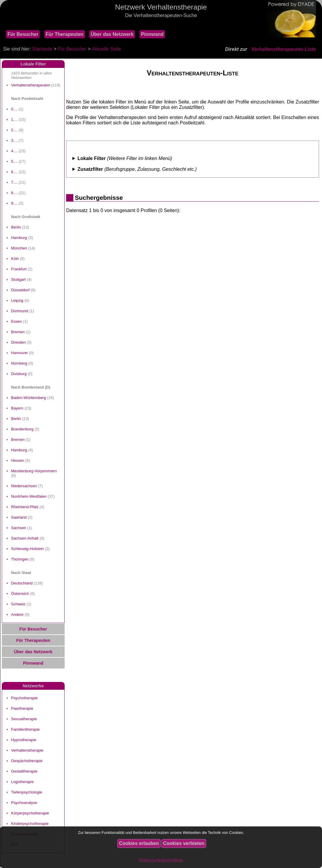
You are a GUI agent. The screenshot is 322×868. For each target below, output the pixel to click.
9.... (14, 203)
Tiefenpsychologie (27, 792)
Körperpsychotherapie (30, 813)
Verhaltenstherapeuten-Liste (284, 49)
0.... (14, 109)
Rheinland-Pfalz (25, 507)
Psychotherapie (24, 698)
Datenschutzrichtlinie (161, 860)
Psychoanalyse (24, 803)
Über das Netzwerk (112, 34)
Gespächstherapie (27, 761)
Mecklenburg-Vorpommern (34, 471)
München (19, 248)
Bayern (17, 408)
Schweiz (18, 604)
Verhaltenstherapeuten (31, 85)
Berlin (16, 227)
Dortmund (20, 311)
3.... (14, 140)
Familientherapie (25, 729)
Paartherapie (22, 708)
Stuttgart (18, 280)
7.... (14, 182)
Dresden (18, 342)
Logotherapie (22, 782)
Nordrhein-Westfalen (29, 496)
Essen (16, 321)
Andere (17, 615)
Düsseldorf (20, 290)
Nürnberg (19, 363)
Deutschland (22, 583)
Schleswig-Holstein (27, 549)
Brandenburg (22, 429)
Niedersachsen (24, 486)
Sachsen (19, 528)
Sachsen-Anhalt (25, 538)
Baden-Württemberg (29, 398)
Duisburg (19, 374)
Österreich (20, 594)
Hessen (18, 460)
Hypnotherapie (24, 740)
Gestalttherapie (24, 771)
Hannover (19, 353)
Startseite (42, 49)
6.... (14, 172)
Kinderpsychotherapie (30, 824)
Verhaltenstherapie (27, 750)
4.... (14, 151)
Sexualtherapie (24, 719)
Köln (15, 259)
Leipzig (17, 300)
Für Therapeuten (65, 34)
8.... (14, 193)
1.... (14, 119)
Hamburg (19, 238)
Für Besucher (23, 34)
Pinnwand (152, 34)
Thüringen (20, 559)
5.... (14, 161)
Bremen (18, 332)
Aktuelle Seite (106, 49)
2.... (14, 130)
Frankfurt (19, 269)
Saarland (19, 517)
